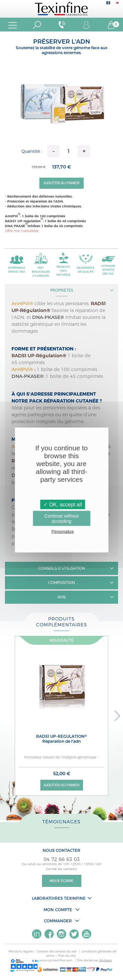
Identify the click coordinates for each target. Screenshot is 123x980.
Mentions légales (21, 951)
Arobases (105, 960)
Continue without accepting (61, 519)
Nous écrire (61, 881)
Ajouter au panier (61, 183)
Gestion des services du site (57, 951)
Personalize (63, 531)
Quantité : (32, 151)
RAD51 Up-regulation (61, 739)
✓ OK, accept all (62, 505)
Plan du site (67, 956)
